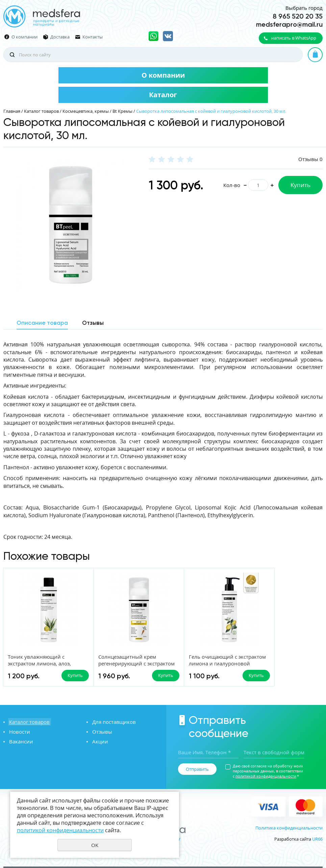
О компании (24, 37)
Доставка (60, 37)
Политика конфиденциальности (289, 828)
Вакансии (20, 742)
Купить (300, 185)
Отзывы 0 (310, 159)
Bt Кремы (122, 111)
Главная (12, 111)
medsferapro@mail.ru (289, 24)
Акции (99, 742)
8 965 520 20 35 (298, 16)
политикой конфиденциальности (266, 776)
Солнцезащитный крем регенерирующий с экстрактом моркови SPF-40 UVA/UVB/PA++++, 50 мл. (122, 667)
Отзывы (101, 732)
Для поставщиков (113, 722)
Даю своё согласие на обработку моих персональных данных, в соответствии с (268, 771)
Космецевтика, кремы (86, 111)
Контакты (93, 37)
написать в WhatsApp (294, 38)
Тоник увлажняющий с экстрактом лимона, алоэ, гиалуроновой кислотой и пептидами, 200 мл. (41, 667)
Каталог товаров (41, 111)
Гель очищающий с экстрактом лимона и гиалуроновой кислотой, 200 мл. (199, 667)
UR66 (317, 839)
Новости (19, 732)
